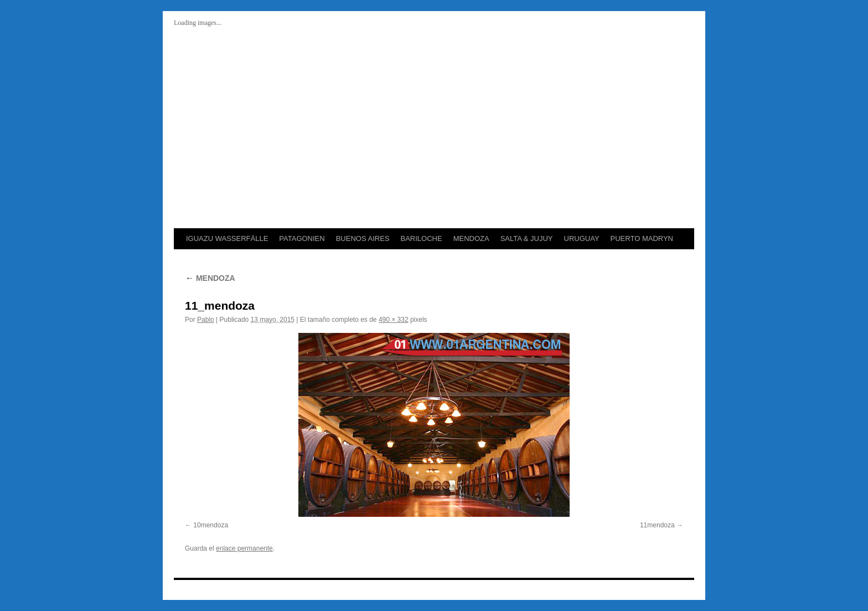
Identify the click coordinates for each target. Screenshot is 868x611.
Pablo (206, 320)
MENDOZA (471, 238)
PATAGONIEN (302, 238)
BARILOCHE (421, 238)
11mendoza (657, 525)
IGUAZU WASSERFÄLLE (227, 238)
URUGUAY (582, 238)
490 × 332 (394, 320)
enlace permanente (244, 548)
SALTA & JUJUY (527, 238)
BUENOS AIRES (363, 238)
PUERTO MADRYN (642, 238)
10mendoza (211, 525)
